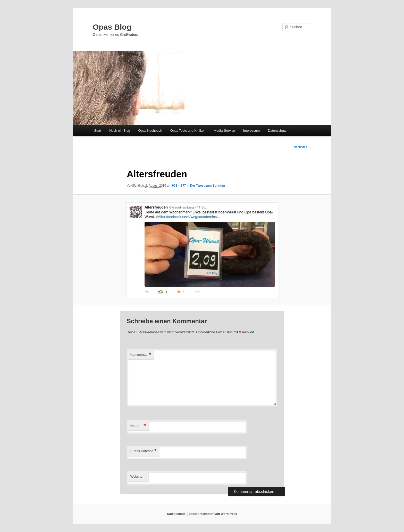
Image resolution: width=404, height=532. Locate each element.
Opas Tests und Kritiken (188, 131)
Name (138, 426)
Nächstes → (302, 147)
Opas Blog (112, 27)
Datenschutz (277, 131)
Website (136, 476)
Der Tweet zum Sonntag (208, 186)
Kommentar (141, 355)
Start (98, 131)
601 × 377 (179, 186)
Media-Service (224, 131)
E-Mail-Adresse (143, 451)
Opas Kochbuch (150, 131)
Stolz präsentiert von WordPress (213, 514)
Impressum (251, 131)
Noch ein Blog (120, 131)
